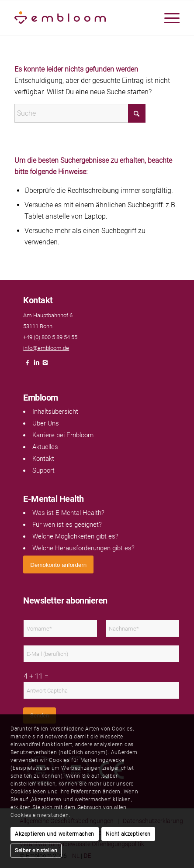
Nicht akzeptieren (128, 834)
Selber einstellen (36, 851)
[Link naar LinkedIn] (36, 365)
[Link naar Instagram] (45, 365)
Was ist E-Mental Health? (68, 513)
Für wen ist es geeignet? (67, 525)
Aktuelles (45, 447)
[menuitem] (168, 18)
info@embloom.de (46, 348)
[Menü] (168, 18)
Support (43, 470)
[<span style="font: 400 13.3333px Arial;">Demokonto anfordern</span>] (58, 564)
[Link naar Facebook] (28, 365)
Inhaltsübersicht (55, 412)
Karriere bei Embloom (63, 435)
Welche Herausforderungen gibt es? (83, 548)
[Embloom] (80, 18)
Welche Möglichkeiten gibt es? (75, 536)
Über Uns (46, 423)
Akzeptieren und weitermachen (55, 834)
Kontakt (43, 459)
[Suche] (80, 113)
